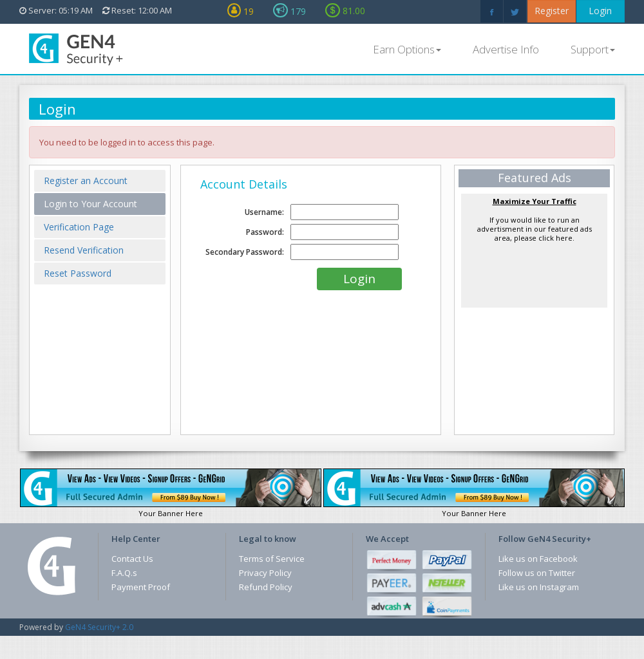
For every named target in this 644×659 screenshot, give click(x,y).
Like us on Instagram (539, 587)
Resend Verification (84, 250)
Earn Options (407, 49)
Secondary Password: (245, 252)
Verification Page (79, 227)
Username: (264, 212)
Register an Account (86, 181)
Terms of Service (272, 559)
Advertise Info (506, 49)
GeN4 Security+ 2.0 (99, 627)
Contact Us (132, 559)
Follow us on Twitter (537, 573)
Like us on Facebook (538, 559)
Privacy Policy (265, 573)
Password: (265, 232)
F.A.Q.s (124, 573)
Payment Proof (141, 587)
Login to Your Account (90, 204)
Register (552, 11)
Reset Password (78, 273)
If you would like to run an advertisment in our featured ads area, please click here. (535, 219)
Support (593, 49)
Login (600, 11)
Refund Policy (266, 587)
